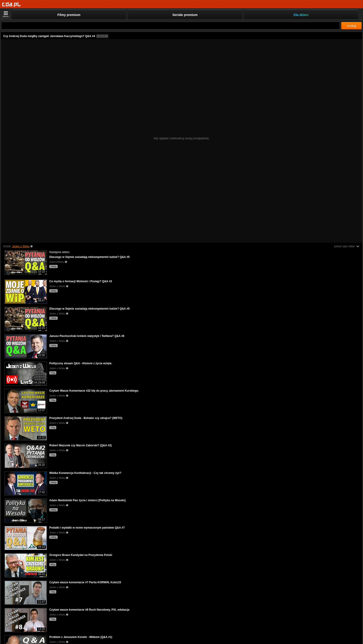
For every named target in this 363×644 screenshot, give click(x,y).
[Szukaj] (171, 26)
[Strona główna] (11, 5)
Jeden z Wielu (21, 246)
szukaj (351, 26)
